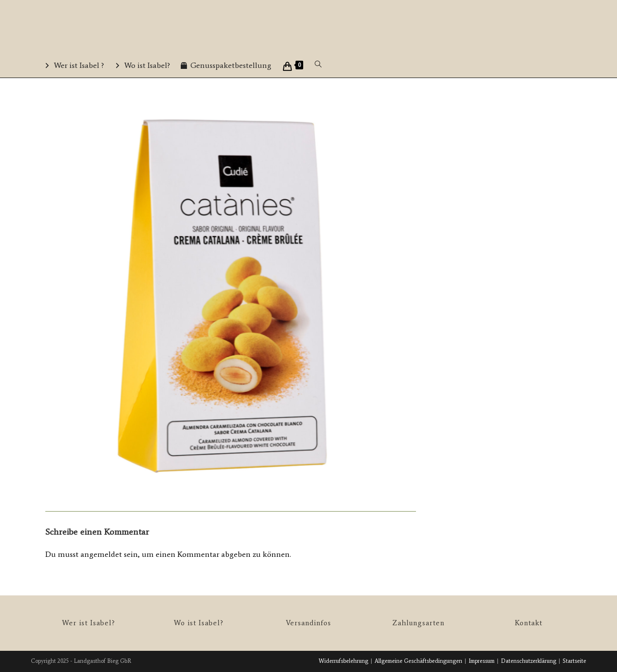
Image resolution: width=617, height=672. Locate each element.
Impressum (482, 661)
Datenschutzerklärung (529, 661)
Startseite (574, 661)
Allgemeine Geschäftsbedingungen (418, 661)
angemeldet (101, 554)
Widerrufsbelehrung (343, 661)
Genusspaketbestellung (231, 65)
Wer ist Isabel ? (79, 65)
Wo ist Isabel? (147, 65)
